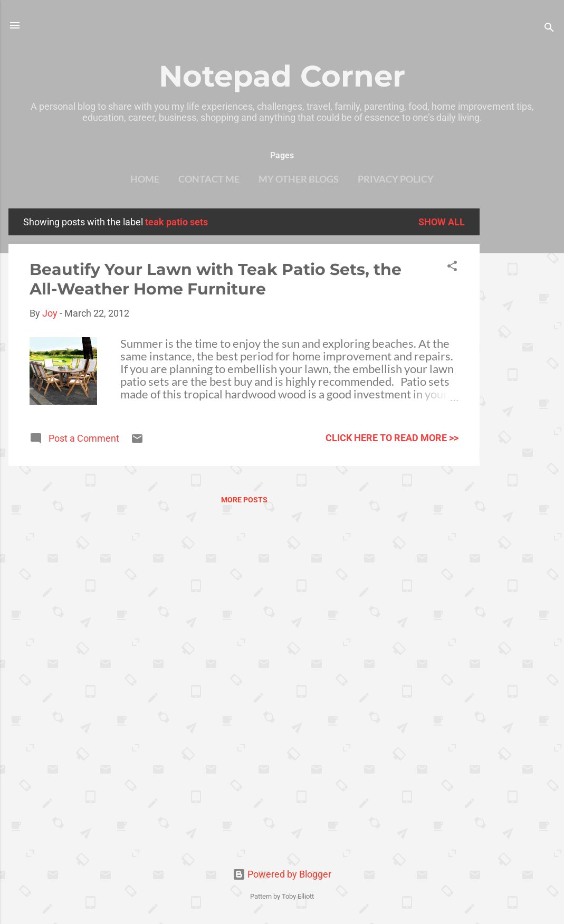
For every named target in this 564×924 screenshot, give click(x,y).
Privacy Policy (396, 179)
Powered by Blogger (282, 874)
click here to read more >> (392, 438)
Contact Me (209, 179)
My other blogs (299, 179)
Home (145, 179)
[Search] (549, 29)
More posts (244, 500)
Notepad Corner (282, 76)
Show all (442, 222)
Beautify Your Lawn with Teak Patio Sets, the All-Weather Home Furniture (216, 279)
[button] (452, 268)
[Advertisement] (522, 367)
